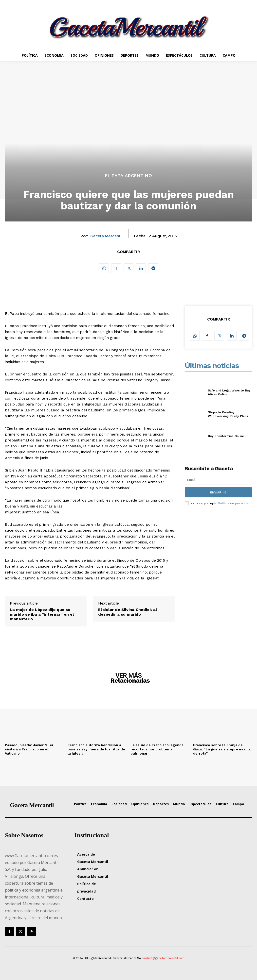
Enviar (219, 492)
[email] (218, 480)
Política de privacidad (234, 503)
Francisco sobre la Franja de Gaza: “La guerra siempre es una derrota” (222, 749)
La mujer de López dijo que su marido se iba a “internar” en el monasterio (42, 614)
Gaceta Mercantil (106, 236)
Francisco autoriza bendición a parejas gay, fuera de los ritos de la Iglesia (96, 749)
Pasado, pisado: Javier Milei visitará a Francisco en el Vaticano (29, 749)
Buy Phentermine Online (226, 436)
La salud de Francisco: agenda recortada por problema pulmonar (157, 749)
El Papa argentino (129, 176)
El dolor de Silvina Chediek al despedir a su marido (128, 612)
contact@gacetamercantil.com (163, 958)
